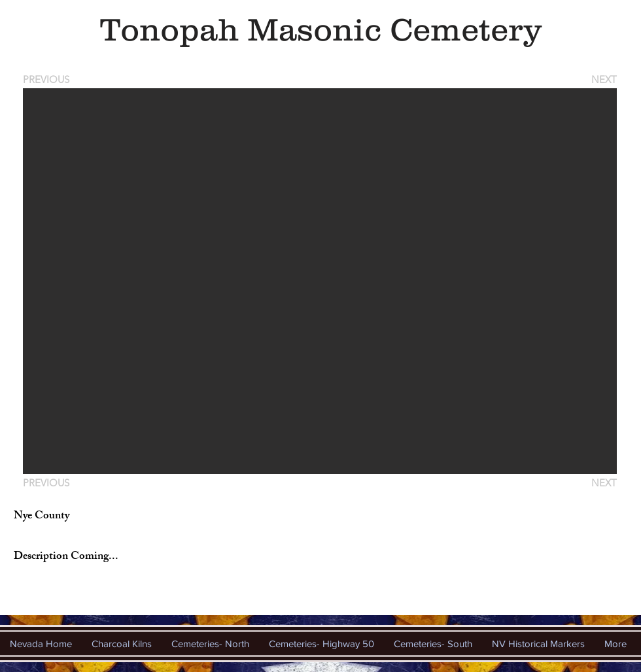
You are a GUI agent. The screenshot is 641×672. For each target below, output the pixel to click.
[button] (320, 281)
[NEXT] (603, 79)
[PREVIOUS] (48, 79)
